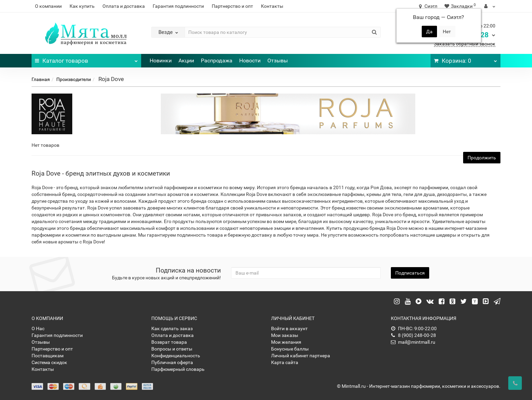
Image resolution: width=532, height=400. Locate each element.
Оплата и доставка (124, 6)
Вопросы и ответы (172, 349)
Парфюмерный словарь (178, 369)
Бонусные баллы (290, 349)
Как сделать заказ (172, 328)
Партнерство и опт (232, 6)
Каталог (86, 59)
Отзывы (278, 61)
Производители (74, 79)
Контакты (272, 6)
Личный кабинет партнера (301, 356)
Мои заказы (285, 335)
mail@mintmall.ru (413, 342)
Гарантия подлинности (178, 6)
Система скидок (49, 362)
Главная (41, 79)
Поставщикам (47, 356)
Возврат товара (169, 342)
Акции (186, 61)
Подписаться (410, 273)
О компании (48, 6)
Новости (250, 61)
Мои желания (286, 342)
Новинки (161, 61)
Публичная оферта (172, 362)
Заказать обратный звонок (465, 44)
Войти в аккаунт (289, 328)
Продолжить (482, 158)
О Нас (38, 328)
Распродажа (217, 61)
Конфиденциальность (176, 356)
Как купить (82, 6)
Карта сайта (285, 362)
